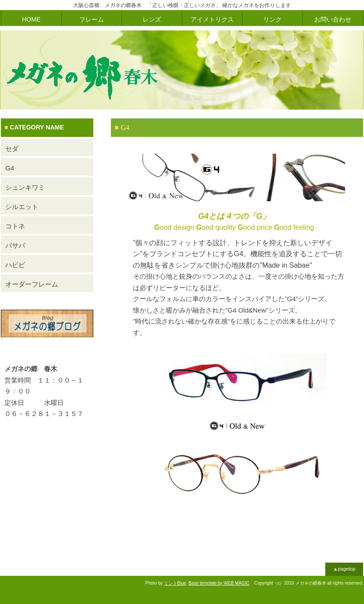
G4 (10, 168)
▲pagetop (344, 569)
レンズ (152, 19)
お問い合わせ (333, 19)
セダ (12, 149)
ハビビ (15, 265)
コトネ (15, 226)
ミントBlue (175, 583)
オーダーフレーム (32, 284)
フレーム (92, 19)
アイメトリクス (212, 19)
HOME (31, 19)
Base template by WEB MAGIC (219, 583)
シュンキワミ (25, 187)
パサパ (15, 245)
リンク (272, 19)
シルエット (22, 207)
